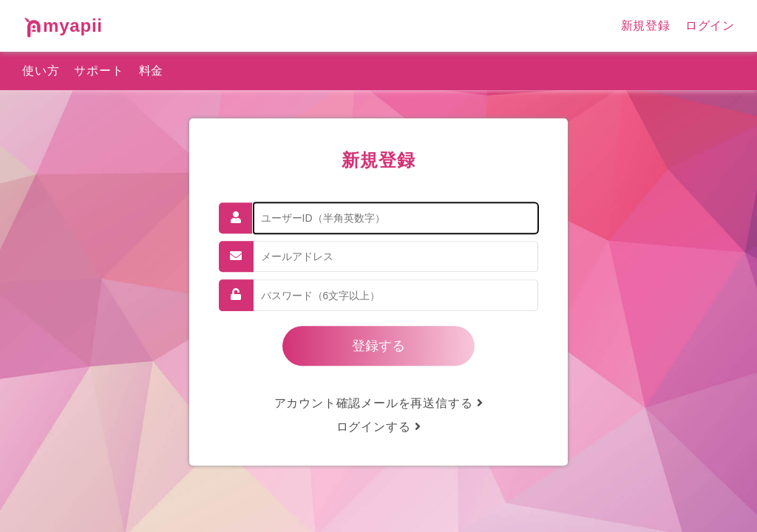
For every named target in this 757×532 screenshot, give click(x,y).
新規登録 (646, 25)
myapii (62, 25)
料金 (152, 71)
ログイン (710, 25)
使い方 (41, 71)
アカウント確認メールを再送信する (379, 403)
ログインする (379, 427)
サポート (99, 71)
